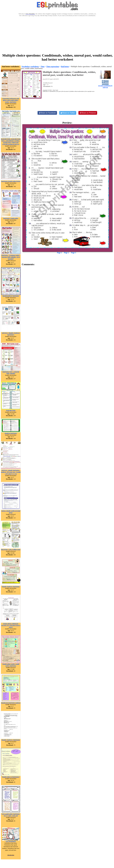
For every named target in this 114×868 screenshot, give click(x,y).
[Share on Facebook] (47, 113)
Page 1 (59, 253)
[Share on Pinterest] (88, 113)
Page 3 (73, 253)
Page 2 (67, 253)
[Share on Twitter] (68, 113)
